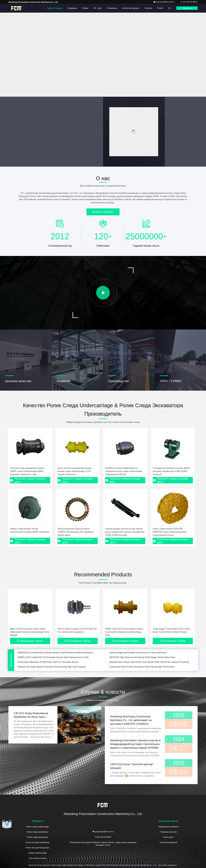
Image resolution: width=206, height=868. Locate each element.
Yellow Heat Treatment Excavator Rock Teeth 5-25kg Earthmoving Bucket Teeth (54, 651)
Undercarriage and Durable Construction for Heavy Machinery (138, 656)
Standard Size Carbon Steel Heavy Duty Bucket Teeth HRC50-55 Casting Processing (149, 666)
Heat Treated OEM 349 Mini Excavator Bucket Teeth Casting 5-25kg (141, 651)
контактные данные (131, 8)
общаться (187, 8)
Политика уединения (168, 842)
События (148, 8)
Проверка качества (168, 832)
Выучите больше (103, 212)
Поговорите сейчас (30, 641)
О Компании (112, 8)
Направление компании (169, 827)
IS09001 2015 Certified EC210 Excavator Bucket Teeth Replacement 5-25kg (53, 661)
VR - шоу (97, 8)
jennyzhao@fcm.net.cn (164, 2)
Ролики (85, 8)
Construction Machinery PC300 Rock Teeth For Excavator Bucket (48, 666)
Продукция (72, 8)
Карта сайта (168, 837)
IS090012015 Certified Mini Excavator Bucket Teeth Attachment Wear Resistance (55, 656)
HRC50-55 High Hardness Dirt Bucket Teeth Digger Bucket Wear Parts (142, 661)
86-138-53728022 (189, 2)
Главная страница (55, 8)
